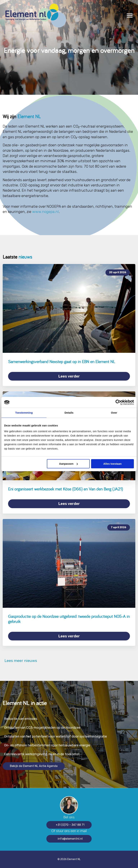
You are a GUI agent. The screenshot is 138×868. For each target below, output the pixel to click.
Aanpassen (68, 464)
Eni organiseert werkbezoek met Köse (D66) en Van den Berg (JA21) (65, 489)
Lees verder (69, 376)
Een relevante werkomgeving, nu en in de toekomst (42, 754)
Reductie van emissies (21, 719)
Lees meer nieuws (20, 661)
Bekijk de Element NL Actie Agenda (34, 766)
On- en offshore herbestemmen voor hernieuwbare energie (47, 745)
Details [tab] (69, 413)
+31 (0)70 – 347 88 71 (70, 825)
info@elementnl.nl (70, 839)
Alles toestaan (112, 464)
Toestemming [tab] (24, 413)
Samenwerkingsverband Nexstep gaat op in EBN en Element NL (62, 362)
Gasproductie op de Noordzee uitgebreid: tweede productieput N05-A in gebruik (69, 619)
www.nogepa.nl (45, 212)
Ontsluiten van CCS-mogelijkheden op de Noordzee (42, 728)
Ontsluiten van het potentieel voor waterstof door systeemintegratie (56, 736)
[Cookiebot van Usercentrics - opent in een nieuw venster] (118, 402)
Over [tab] (114, 413)
